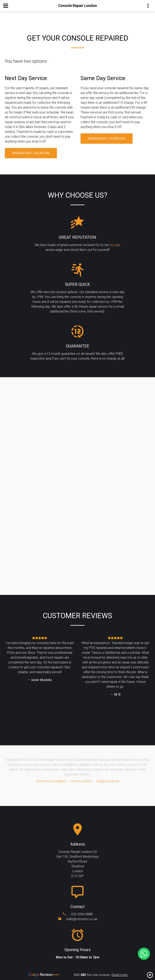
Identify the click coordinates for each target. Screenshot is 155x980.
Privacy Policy (81, 781)
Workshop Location (31, 153)
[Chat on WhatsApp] (144, 954)
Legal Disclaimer (108, 781)
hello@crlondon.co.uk (82, 919)
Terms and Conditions (51, 781)
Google (115, 245)
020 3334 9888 (82, 914)
